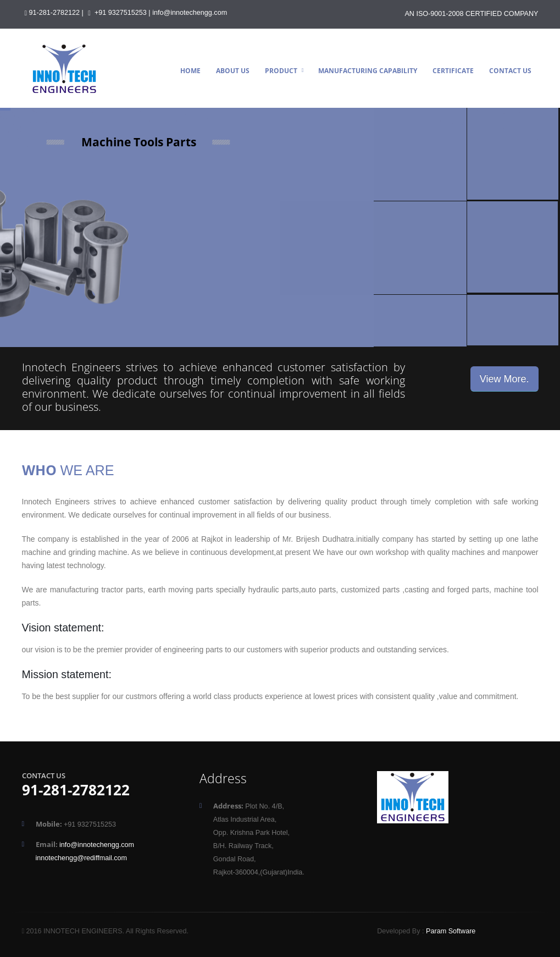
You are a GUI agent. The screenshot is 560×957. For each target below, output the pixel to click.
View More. (504, 379)
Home (190, 71)
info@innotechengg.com (190, 13)
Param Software (451, 931)
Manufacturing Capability (368, 71)
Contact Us (510, 71)
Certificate (453, 71)
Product (281, 71)
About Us (233, 71)
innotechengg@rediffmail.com (82, 858)
